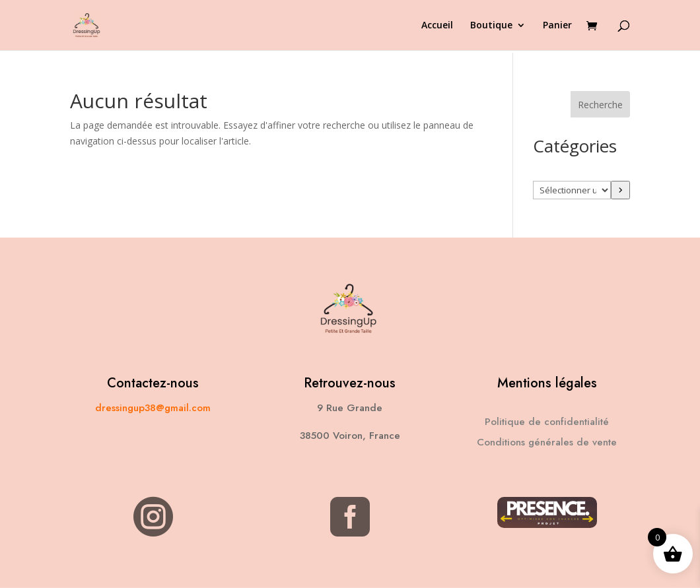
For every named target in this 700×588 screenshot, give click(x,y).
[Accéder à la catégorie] (620, 190)
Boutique (491, 26)
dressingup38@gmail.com (153, 408)
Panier (557, 26)
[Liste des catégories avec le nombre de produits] (572, 190)
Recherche (600, 105)
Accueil (437, 26)
